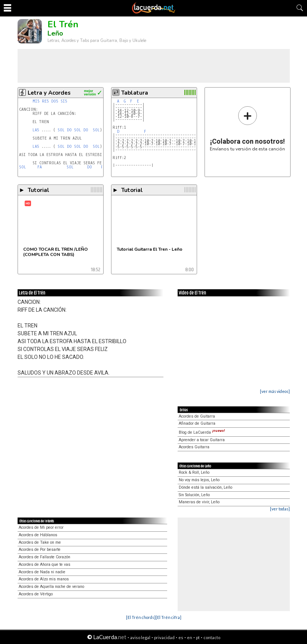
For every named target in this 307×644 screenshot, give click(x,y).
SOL (61, 130)
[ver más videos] (275, 391)
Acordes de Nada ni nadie (42, 572)
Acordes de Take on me (40, 542)
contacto (212, 637)
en (190, 637)
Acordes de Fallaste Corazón (44, 557)
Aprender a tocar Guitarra (202, 440)
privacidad (164, 637)
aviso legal (140, 637)
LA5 (36, 130)
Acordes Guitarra (194, 447)
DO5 (55, 101)
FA (40, 167)
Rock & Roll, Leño (194, 472)
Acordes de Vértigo (36, 594)
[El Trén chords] (141, 617)
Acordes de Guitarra (197, 416)
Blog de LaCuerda (202, 432)
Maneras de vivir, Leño (199, 502)
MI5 (36, 101)
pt (198, 637)
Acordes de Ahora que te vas (44, 564)
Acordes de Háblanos (38, 535)
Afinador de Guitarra (197, 423)
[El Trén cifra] (168, 617)
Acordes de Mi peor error (41, 527)
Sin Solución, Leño (194, 495)
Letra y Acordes (49, 93)
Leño (55, 33)
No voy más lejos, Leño (199, 480)
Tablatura (135, 93)
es (181, 637)
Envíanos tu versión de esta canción (247, 129)
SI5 (64, 101)
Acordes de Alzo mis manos (44, 579)
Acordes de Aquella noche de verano (51, 587)
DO (69, 130)
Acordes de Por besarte (40, 550)
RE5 (45, 101)
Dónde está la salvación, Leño (205, 487)
